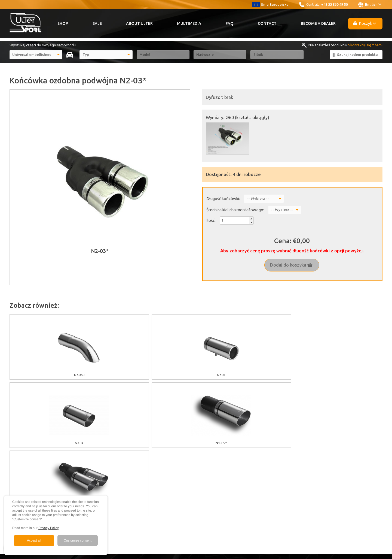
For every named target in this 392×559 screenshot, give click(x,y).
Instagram (286, 456)
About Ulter (139, 23)
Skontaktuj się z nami (365, 45)
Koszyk (365, 23)
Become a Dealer (318, 23)
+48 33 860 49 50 (334, 4)
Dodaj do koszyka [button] (291, 265)
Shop (63, 23)
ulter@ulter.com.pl (361, 480)
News (210, 474)
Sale (97, 23)
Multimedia (189, 23)
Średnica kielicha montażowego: (235, 210)
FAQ (230, 23)
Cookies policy (116, 450)
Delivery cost (115, 468)
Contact (267, 23)
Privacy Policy (48, 528)
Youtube (285, 443)
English (370, 5)
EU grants (112, 443)
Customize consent (78, 540)
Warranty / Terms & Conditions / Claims (136, 462)
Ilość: (211, 220)
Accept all (34, 540)
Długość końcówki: (223, 199)
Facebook (286, 450)
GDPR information (119, 456)
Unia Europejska (270, 4)
